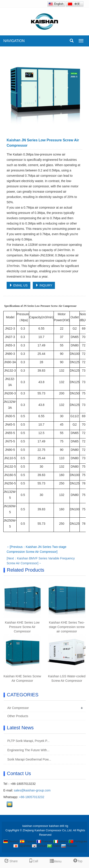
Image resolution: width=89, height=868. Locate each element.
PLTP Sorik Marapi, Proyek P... (28, 741)
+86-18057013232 (32, 797)
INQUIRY (44, 285)
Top (78, 861)
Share (11, 861)
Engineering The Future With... (28, 750)
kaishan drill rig (59, 826)
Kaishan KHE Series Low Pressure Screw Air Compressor (22, 627)
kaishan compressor (35, 826)
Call (33, 861)
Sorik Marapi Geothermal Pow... (29, 759)
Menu (56, 860)
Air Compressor (18, 708)
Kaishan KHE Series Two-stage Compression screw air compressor (67, 627)
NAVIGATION (14, 41)
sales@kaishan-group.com (32, 790)
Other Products (18, 716)
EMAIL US (18, 285)
